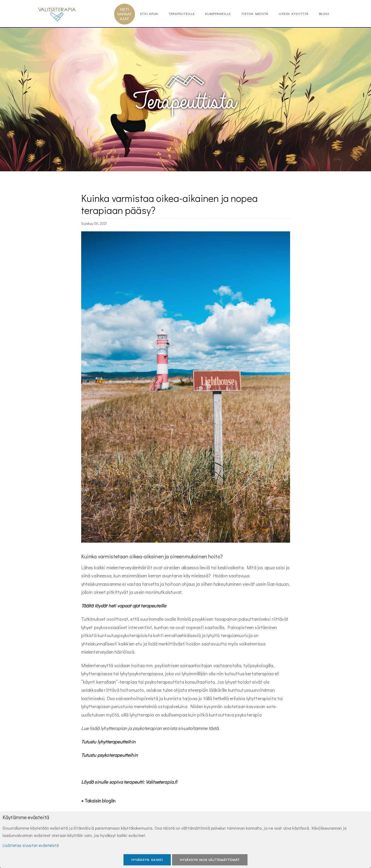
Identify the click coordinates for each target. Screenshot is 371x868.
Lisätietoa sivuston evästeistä (31, 845)
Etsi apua (149, 13)
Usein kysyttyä (294, 13)
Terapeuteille (182, 13)
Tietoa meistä (255, 13)
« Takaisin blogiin (98, 801)
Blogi (324, 13)
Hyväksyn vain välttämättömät (210, 860)
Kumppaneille (218, 13)
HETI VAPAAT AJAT (125, 14)
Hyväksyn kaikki (147, 860)
